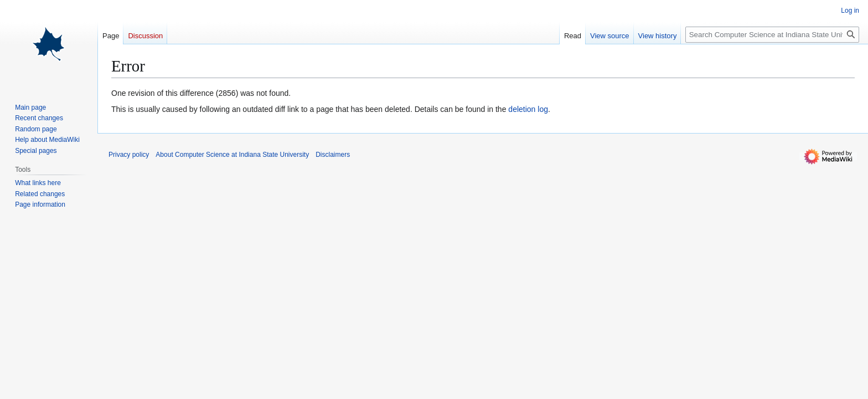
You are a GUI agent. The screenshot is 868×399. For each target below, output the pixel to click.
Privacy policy (129, 155)
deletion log (528, 109)
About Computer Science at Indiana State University (232, 155)
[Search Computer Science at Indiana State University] (772, 35)
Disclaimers (333, 155)
